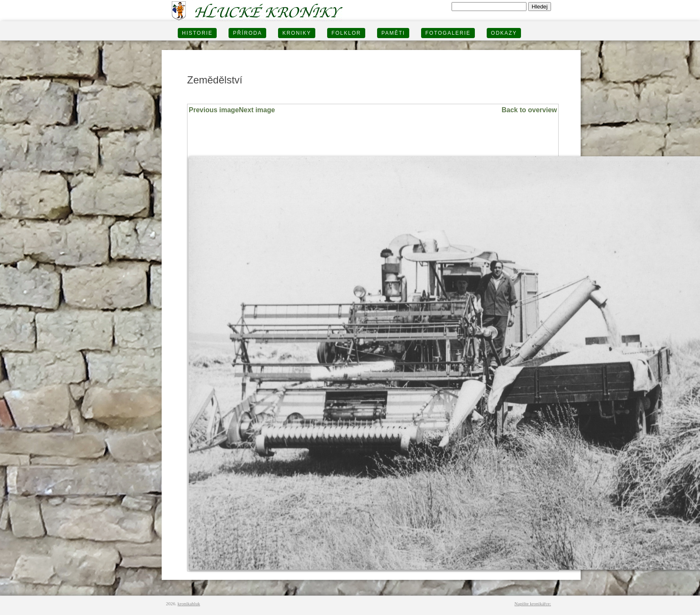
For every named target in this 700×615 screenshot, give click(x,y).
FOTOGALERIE (448, 33)
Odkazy (504, 33)
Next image (257, 110)
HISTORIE (197, 33)
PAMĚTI (393, 33)
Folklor (346, 33)
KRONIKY (297, 33)
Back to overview (529, 110)
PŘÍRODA (247, 33)
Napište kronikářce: (533, 604)
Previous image (214, 110)
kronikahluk (189, 604)
